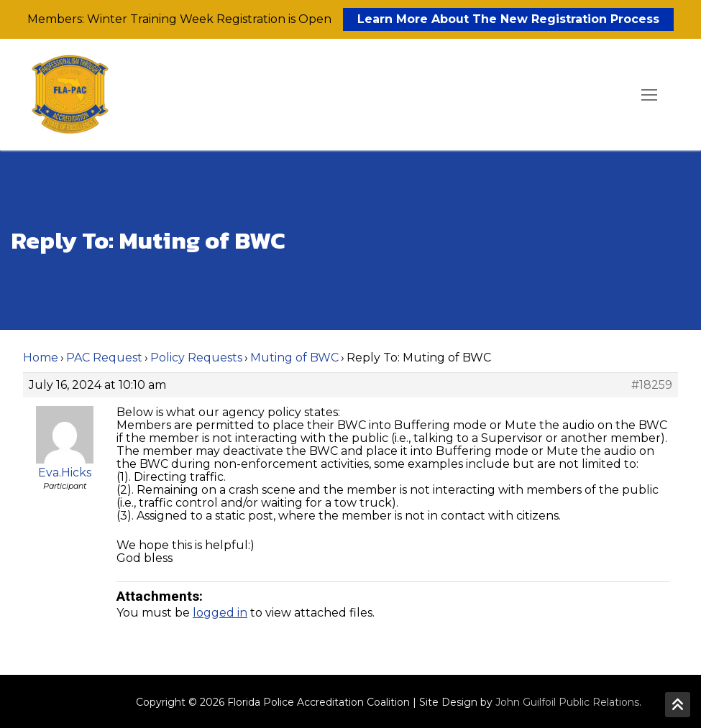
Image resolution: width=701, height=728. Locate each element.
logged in (220, 613)
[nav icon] (649, 95)
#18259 (652, 385)
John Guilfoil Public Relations (567, 702)
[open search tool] (608, 95)
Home (41, 358)
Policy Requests (196, 358)
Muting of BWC (294, 358)
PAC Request (104, 358)
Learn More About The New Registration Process (508, 19)
